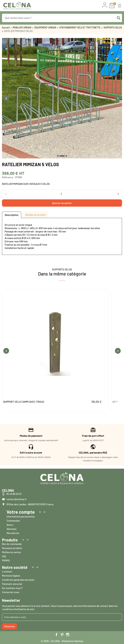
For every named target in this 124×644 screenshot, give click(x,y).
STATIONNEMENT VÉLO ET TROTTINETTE (80, 28)
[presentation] (6, 98)
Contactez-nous (11, 592)
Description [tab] (12, 215)
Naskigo (79, 641)
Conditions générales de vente (18, 580)
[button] (120, 6)
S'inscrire (9, 626)
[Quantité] (62, 194)
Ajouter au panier (62, 203)
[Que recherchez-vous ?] (62, 18)
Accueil (6, 28)
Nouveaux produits (12, 548)
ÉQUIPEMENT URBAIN (45, 28)
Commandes (13, 521)
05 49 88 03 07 (14, 494)
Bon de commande (12, 544)
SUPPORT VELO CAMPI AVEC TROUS (24, 402)
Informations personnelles (21, 516)
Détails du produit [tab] (35, 215)
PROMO (6, 560)
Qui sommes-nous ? (12, 588)
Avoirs (10, 525)
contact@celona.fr (16, 499)
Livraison (7, 571)
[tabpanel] (62, 236)
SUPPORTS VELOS (113, 28)
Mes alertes (13, 533)
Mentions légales (11, 576)
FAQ (4, 556)
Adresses (12, 529)
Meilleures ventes (11, 552)
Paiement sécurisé (12, 584)
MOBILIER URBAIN (22, 28)
